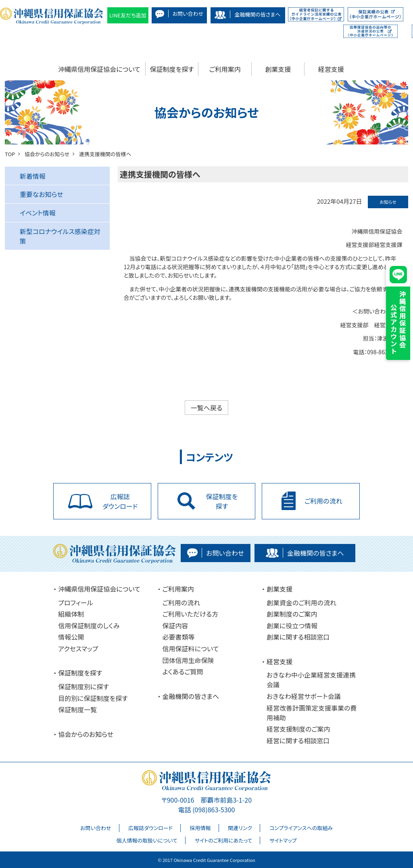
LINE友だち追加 (128, 15)
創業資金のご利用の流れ (301, 602)
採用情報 (200, 828)
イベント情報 (38, 213)
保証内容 (175, 625)
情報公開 (71, 637)
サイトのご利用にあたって (223, 840)
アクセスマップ (78, 648)
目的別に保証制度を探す (93, 698)
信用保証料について (191, 648)
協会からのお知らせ (86, 734)
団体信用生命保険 (188, 660)
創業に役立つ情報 (292, 625)
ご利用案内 (225, 69)
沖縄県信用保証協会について (99, 69)
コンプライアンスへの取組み (301, 828)
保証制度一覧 (77, 709)
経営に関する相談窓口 (298, 740)
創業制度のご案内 (292, 614)
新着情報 (33, 176)
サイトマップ (283, 840)
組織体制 (71, 614)
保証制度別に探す (83, 686)
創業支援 (278, 69)
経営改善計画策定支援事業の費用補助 (312, 713)
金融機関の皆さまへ (191, 696)
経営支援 (331, 69)
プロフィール (75, 602)
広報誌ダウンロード (150, 828)
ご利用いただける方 (191, 614)
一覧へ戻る (207, 408)
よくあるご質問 (183, 671)
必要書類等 (179, 637)
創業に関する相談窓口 (298, 637)
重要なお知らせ (42, 194)
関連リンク (240, 828)
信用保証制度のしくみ (89, 625)
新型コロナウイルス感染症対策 (60, 236)
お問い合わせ (96, 828)
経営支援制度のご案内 (298, 729)
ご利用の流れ (181, 602)
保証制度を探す (172, 69)
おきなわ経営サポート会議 (304, 696)
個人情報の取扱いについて (147, 840)
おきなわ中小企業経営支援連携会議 (311, 680)
